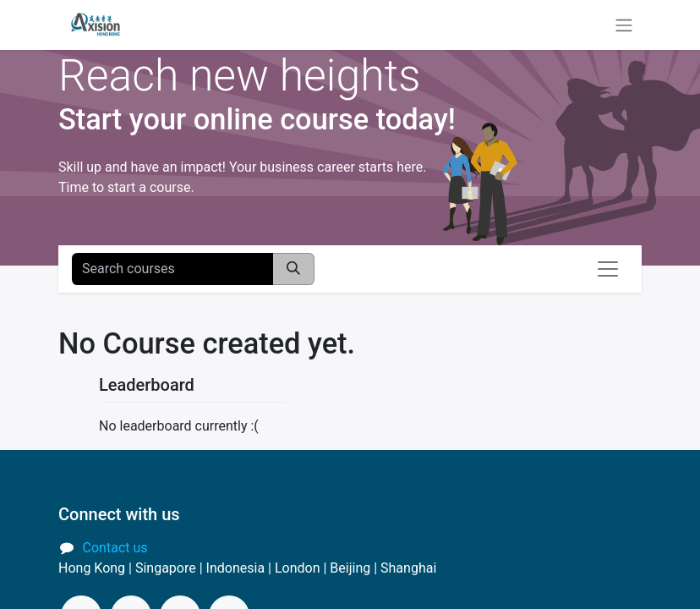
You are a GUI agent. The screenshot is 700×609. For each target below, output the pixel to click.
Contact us (115, 548)
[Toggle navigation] (624, 25)
